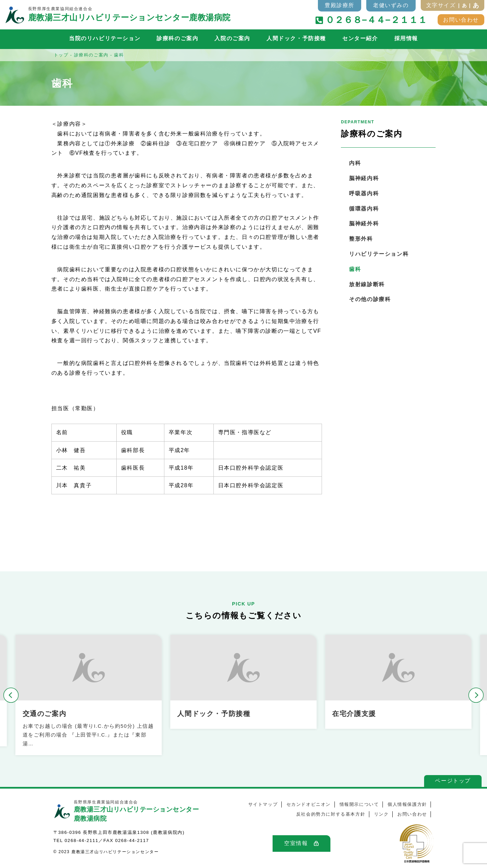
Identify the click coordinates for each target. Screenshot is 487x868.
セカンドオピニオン (309, 804)
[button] (11, 695)
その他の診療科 (370, 299)
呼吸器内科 (364, 193)
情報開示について (359, 804)
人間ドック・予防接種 (296, 38)
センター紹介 (360, 38)
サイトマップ (263, 804)
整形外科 (361, 239)
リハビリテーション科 (379, 254)
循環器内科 (364, 209)
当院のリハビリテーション (105, 38)
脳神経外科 (364, 224)
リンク (381, 814)
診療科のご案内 (177, 38)
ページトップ (453, 781)
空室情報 (296, 843)
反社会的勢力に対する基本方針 (331, 814)
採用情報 (406, 38)
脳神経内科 (364, 178)
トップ (61, 55)
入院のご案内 (232, 38)
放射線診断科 (367, 284)
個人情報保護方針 (407, 804)
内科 (355, 163)
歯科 (355, 269)
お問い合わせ (461, 20)
